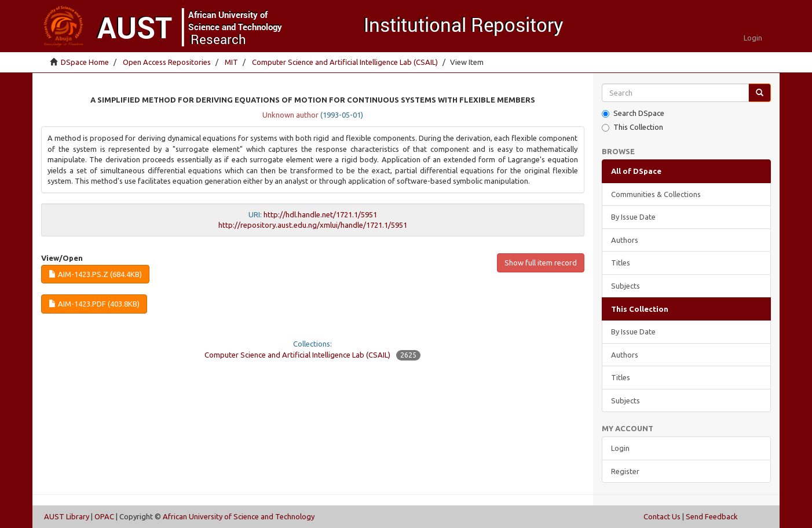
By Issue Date (633, 217)
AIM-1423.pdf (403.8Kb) (94, 304)
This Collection (632, 127)
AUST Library (67, 516)
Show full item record (541, 263)
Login (620, 448)
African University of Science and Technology (239, 516)
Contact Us (662, 516)
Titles (621, 263)
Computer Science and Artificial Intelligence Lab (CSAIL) (345, 62)
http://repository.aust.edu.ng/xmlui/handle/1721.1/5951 (313, 225)
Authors (625, 240)
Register (625, 471)
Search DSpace (633, 113)
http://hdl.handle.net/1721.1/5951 (320, 214)
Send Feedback (712, 516)
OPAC (104, 516)
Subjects (626, 286)
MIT (231, 62)
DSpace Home (85, 62)
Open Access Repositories (167, 62)
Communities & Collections (656, 194)
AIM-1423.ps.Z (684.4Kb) (95, 274)
